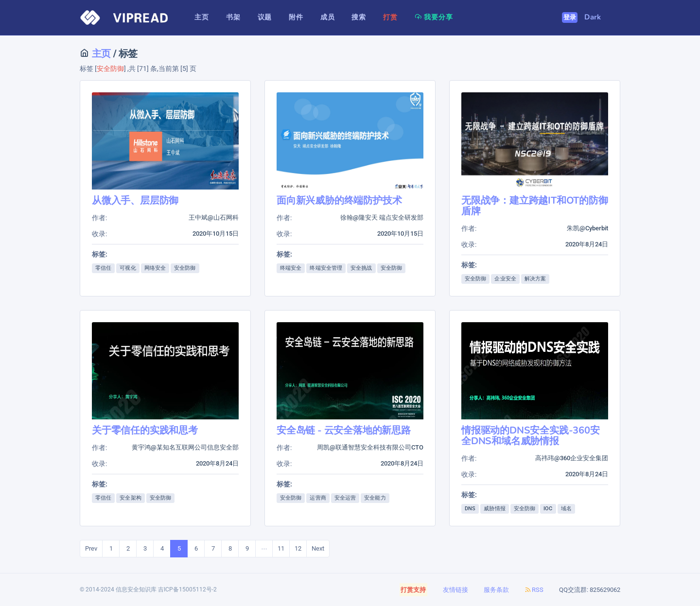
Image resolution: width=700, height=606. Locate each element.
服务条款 (496, 590)
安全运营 (345, 498)
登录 (570, 17)
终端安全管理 (326, 268)
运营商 (318, 498)
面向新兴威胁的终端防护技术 (339, 200)
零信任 (103, 268)
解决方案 (535, 279)
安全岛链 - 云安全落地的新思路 (344, 430)
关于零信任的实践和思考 (145, 430)
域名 (566, 509)
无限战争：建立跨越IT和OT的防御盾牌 (535, 206)
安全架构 (130, 498)
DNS (470, 509)
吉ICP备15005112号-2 (187, 589)
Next (318, 548)
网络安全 (155, 268)
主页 (100, 54)
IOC (548, 509)
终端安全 (291, 268)
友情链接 (455, 590)
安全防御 (185, 268)
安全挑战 (361, 268)
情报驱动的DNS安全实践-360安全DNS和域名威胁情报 (531, 436)
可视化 (128, 268)
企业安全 (505, 279)
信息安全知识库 (136, 589)
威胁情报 (494, 509)
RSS (534, 590)
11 (281, 548)
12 (298, 548)
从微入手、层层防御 (135, 200)
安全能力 (375, 498)
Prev (91, 548)
